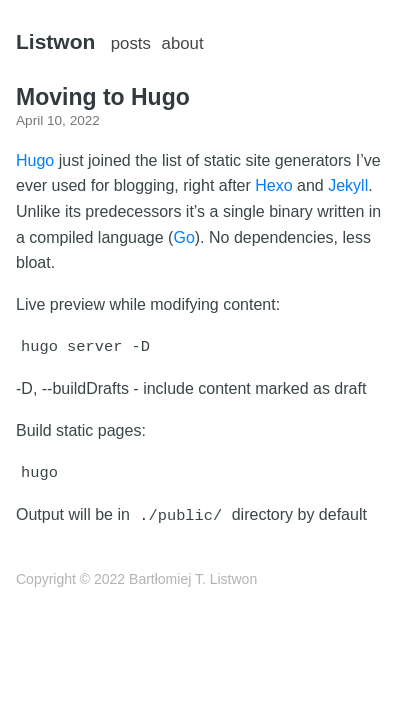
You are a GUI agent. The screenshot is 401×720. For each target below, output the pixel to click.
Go (183, 237)
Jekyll (348, 185)
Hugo (35, 160)
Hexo (273, 185)
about (183, 43)
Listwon (55, 41)
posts (131, 43)
